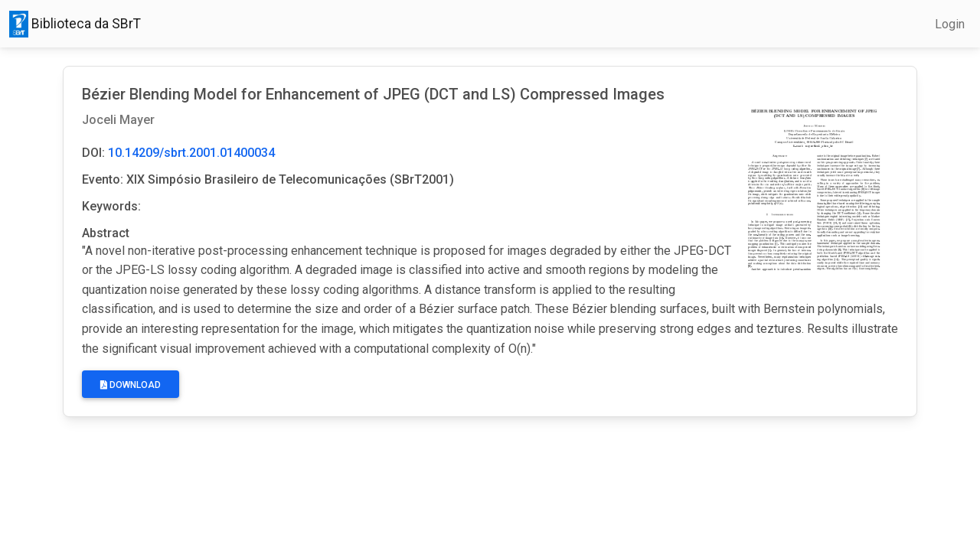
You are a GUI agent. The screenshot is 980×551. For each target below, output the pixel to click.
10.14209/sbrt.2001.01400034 (191, 153)
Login (950, 24)
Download (131, 385)
